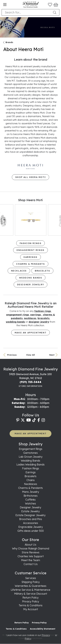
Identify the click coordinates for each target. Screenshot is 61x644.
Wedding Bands (31, 278)
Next (52, 355)
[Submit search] (55, 12)
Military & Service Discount (31, 594)
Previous (12, 355)
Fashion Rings (31, 243)
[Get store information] (30, 386)
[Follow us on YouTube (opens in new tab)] (29, 420)
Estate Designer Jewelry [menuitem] (30, 515)
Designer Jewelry (31, 284)
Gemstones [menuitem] (30, 453)
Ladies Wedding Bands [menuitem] (30, 464)
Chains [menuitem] (31, 480)
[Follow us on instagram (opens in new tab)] (43, 420)
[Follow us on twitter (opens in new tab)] (23, 420)
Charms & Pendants (30, 264)
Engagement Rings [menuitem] (31, 449)
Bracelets (42, 271)
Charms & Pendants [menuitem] (30, 488)
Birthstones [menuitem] (31, 496)
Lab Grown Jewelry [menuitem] (31, 457)
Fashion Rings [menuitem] (31, 468)
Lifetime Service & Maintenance (30, 590)
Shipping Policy (31, 582)
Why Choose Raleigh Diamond (31, 548)
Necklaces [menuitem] (31, 484)
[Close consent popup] (56, 635)
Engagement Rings (30, 250)
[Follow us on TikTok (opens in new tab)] (34, 420)
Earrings (30, 257)
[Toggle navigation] (5, 5)
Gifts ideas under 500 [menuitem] (31, 531)
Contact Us (31, 564)
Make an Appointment (30, 332)
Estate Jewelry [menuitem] (30, 511)
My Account (31, 609)
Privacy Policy (31, 601)
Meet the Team (31, 560)
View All (30, 355)
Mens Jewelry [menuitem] (31, 492)
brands (9, 42)
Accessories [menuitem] (31, 523)
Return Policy (30, 598)
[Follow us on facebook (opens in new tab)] (39, 420)
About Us (30, 545)
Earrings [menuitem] (31, 472)
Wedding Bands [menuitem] (30, 461)
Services (31, 578)
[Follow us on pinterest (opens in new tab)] (18, 420)
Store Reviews (30, 552)
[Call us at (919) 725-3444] (30, 382)
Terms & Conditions (31, 605)
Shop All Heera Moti (30, 177)
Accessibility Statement (43, 629)
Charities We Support (31, 556)
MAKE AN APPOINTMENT (30, 433)
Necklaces (19, 271)
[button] (50, 5)
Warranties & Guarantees (31, 586)
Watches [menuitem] (30, 503)
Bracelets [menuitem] (30, 476)
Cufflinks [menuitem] (30, 500)
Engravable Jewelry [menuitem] (31, 527)
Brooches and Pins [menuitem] (31, 519)
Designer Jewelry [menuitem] (30, 507)
